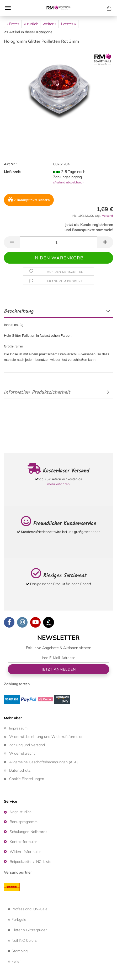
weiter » (49, 24)
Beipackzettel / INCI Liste (31, 862)
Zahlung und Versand (27, 745)
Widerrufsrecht (22, 753)
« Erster (13, 24)
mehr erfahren (58, 484)
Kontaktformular (23, 842)
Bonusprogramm (24, 822)
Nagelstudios (21, 812)
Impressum (18, 728)
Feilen (15, 961)
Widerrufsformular (25, 852)
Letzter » (68, 24)
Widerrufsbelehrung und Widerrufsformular (46, 737)
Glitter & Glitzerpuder (27, 930)
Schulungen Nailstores (28, 832)
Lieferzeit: (13, 172)
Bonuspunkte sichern (29, 200)
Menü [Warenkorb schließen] (8, 8)
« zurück (31, 24)
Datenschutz (20, 770)
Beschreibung (19, 311)
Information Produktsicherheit (37, 393)
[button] (12, 242)
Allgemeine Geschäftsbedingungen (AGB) (44, 762)
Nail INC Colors (22, 940)
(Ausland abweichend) (68, 182)
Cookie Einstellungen (27, 779)
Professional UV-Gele (28, 909)
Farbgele (17, 919)
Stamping (18, 951)
